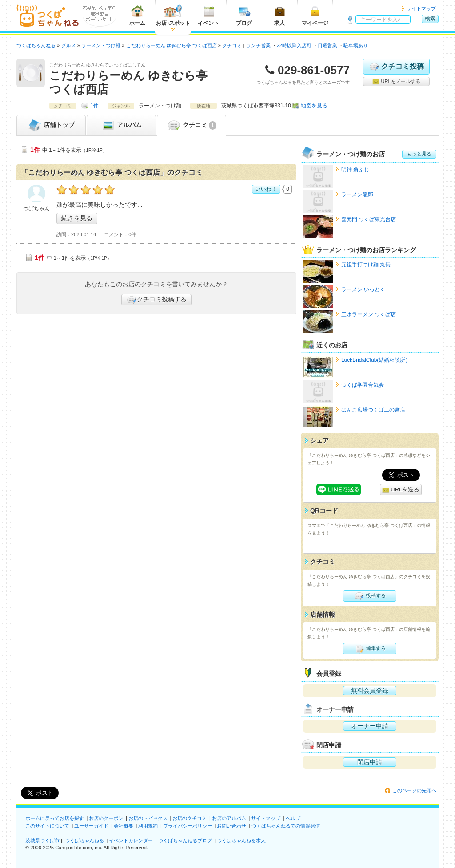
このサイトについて (47, 826)
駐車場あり (356, 45)
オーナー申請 (370, 726)
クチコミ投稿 (396, 67)
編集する (369, 649)
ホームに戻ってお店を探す (55, 818)
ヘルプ (293, 818)
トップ (51, 125)
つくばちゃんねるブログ (185, 840)
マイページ (315, 15)
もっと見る (419, 154)
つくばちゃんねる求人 (241, 840)
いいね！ (266, 189)
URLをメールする (396, 82)
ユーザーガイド (91, 826)
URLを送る (401, 490)
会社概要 (124, 826)
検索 (430, 19)
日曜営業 (327, 45)
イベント (208, 15)
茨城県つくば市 (42, 840)
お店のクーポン (106, 818)
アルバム (121, 125)
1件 (94, 106)
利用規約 (148, 826)
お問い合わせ (231, 826)
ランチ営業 (258, 45)
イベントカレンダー (131, 840)
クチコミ (191, 125)
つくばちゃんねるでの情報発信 (286, 826)
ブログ (244, 15)
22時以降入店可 (294, 45)
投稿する (369, 596)
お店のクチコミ (190, 818)
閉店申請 (370, 762)
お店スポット (173, 15)
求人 (279, 15)
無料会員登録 (370, 690)
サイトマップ (421, 8)
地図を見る (314, 106)
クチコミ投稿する (156, 300)
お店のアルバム (229, 818)
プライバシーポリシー (188, 826)
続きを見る (77, 218)
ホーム (137, 15)
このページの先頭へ (414, 790)
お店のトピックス (148, 818)
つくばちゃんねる (84, 840)
